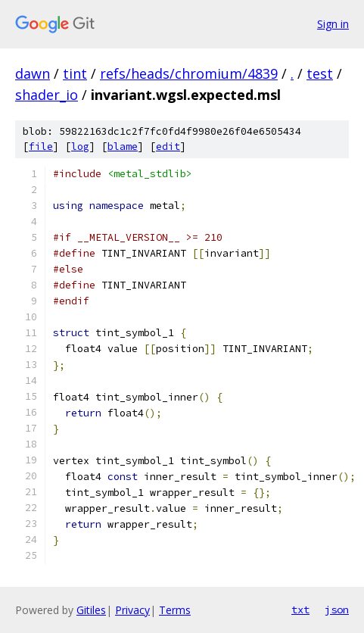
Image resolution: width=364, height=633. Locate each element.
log (80, 147)
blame (123, 147)
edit (168, 147)
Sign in (333, 24)
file (41, 147)
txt (300, 610)
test (320, 73)
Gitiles (91, 610)
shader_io (47, 95)
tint (75, 73)
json (337, 610)
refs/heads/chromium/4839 (189, 73)
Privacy (132, 610)
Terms (175, 610)
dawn (33, 73)
